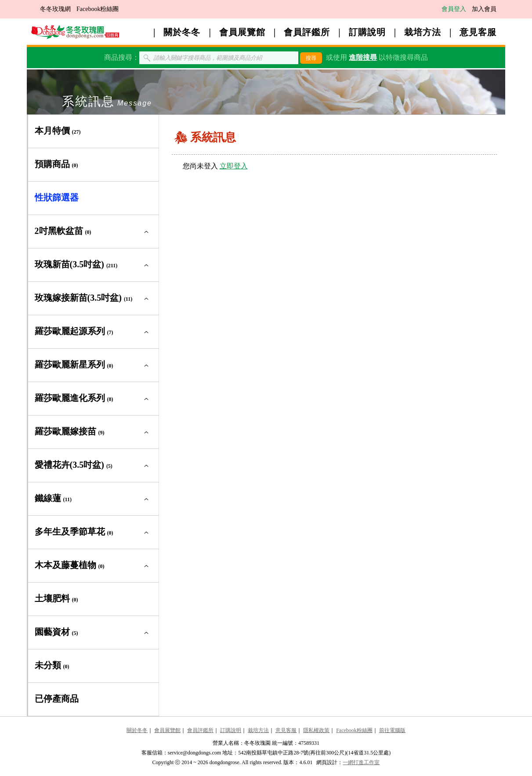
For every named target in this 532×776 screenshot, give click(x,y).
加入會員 (484, 9)
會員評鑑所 (307, 32)
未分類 (52, 665)
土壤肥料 (56, 598)
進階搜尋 (363, 57)
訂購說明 (367, 32)
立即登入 (234, 166)
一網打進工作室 (361, 762)
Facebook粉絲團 (98, 9)
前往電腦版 (392, 730)
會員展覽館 (242, 32)
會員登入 (454, 9)
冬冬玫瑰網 (55, 9)
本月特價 (58, 131)
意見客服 (478, 32)
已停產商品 (57, 699)
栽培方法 (423, 32)
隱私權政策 (316, 730)
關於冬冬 (182, 32)
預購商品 (56, 164)
